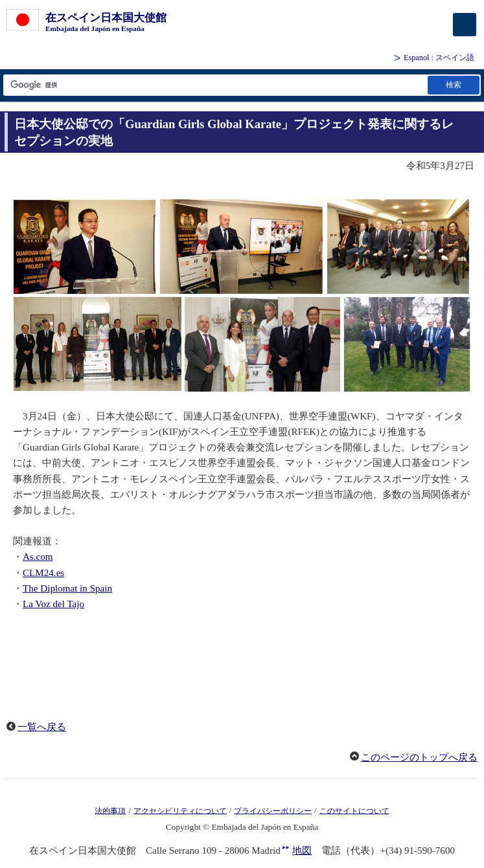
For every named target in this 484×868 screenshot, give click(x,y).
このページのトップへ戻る (419, 757)
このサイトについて (354, 810)
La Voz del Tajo (53, 604)
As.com (38, 557)
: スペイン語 (439, 58)
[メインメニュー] (465, 25)
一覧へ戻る (42, 727)
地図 (302, 851)
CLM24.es (43, 573)
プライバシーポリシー (273, 810)
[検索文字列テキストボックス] (214, 85)
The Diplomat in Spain (67, 588)
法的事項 (110, 810)
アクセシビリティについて (180, 810)
